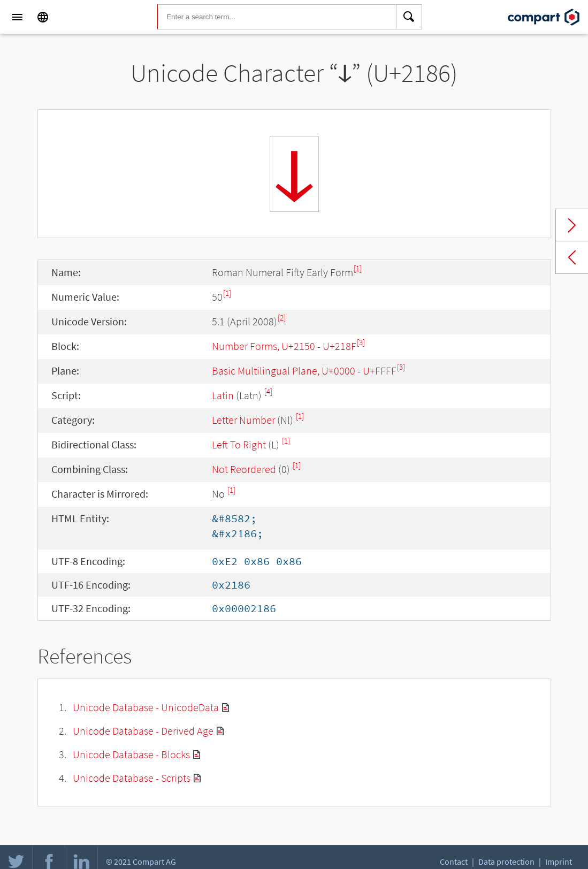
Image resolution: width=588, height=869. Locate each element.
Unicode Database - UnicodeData (146, 707)
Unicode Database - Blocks (131, 754)
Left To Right (239, 444)
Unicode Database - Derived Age (143, 731)
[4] (268, 391)
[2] (282, 318)
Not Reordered (244, 469)
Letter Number (243, 420)
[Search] (409, 17)
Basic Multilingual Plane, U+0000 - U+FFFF (304, 371)
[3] (361, 342)
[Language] (43, 17)
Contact (454, 862)
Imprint (559, 862)
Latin (223, 395)
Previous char (572, 257)
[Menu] (17, 17)
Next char (572, 225)
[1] (358, 268)
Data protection (506, 862)
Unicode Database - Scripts (132, 778)
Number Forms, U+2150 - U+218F (284, 346)
